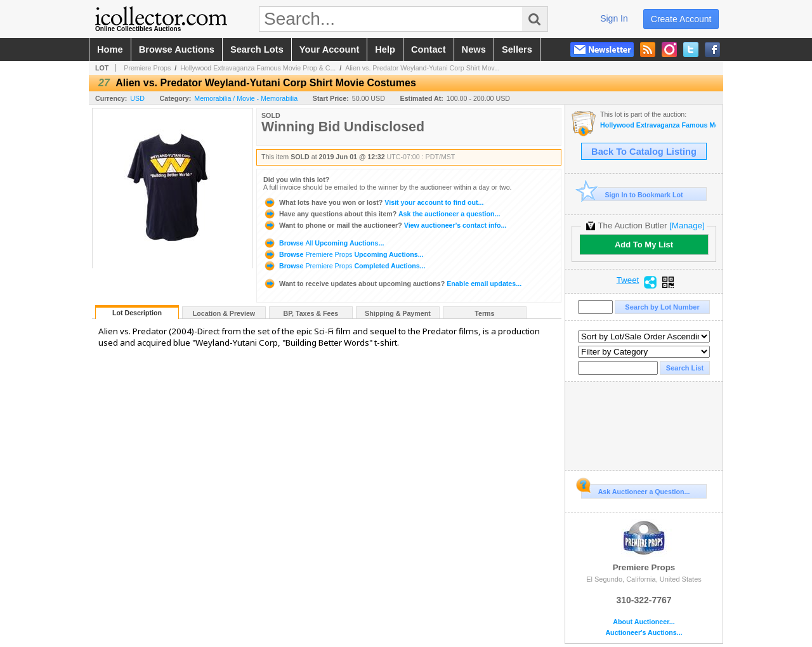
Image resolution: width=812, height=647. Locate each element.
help (385, 49)
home (110, 49)
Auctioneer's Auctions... (644, 633)
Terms (484, 313)
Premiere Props (147, 68)
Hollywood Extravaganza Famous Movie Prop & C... (258, 68)
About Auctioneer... (644, 622)
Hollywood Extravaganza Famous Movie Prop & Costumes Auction (658, 125)
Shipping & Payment (398, 313)
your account (329, 49)
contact (429, 49)
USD (137, 98)
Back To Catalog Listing (644, 152)
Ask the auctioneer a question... (382, 214)
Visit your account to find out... (373, 202)
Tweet (628, 280)
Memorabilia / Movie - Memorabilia (246, 98)
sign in (614, 18)
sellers (517, 49)
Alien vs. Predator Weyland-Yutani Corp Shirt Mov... (422, 68)
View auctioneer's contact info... (385, 225)
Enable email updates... (392, 284)
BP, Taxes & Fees (311, 313)
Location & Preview (224, 313)
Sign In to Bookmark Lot (632, 194)
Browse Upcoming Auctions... (324, 243)
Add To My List (644, 245)
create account (681, 19)
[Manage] (687, 225)
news (474, 49)
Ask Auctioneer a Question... (635, 490)
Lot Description (137, 313)
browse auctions (177, 49)
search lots (257, 49)
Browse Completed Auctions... (344, 266)
